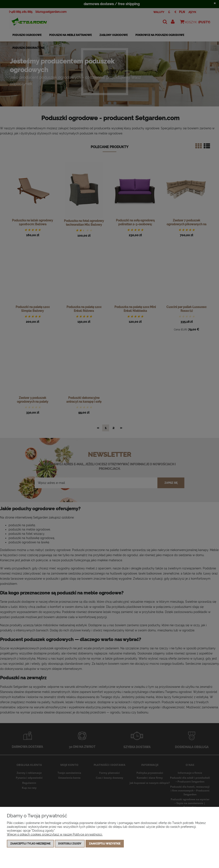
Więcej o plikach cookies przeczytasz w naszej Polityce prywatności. (55, 834)
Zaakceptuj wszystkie (105, 844)
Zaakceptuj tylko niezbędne (30, 844)
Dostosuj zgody (70, 844)
